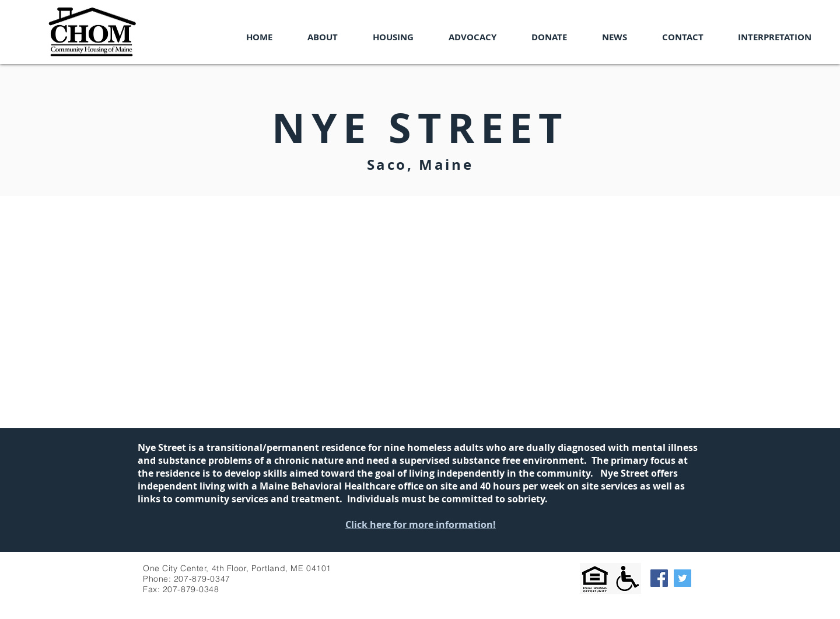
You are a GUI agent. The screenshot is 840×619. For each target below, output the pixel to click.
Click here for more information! (421, 524)
